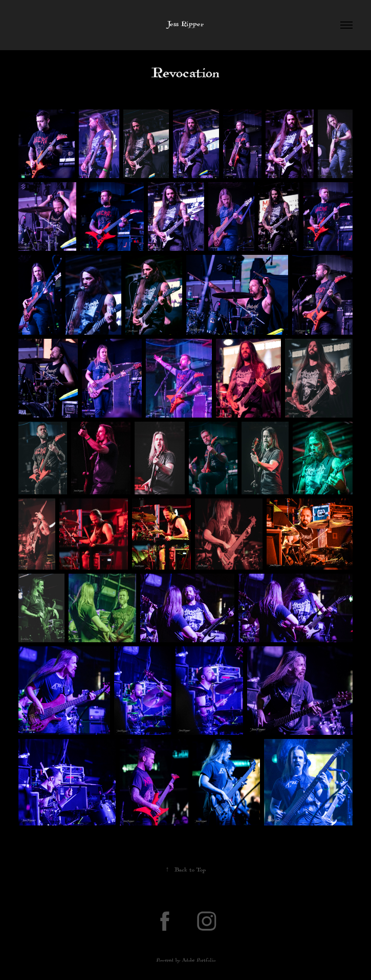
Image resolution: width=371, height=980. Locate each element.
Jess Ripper (186, 25)
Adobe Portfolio (199, 961)
